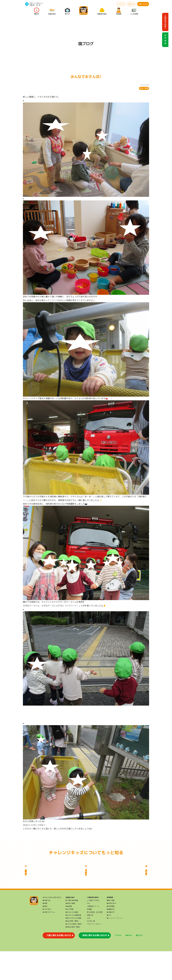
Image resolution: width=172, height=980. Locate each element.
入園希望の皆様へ (102, 11)
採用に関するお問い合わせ (95, 964)
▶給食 (45, 935)
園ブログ (67, 11)
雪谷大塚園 (144, 88)
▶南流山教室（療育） (73, 956)
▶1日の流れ (47, 938)
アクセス (121, 4)
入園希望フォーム (93, 935)
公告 (88, 947)
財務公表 (90, 944)
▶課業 (45, 932)
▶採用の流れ (111, 932)
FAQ (88, 932)
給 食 (38, 5)
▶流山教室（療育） (72, 950)
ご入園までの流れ (93, 929)
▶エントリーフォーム (114, 947)
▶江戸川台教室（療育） (74, 953)
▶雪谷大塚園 (70, 932)
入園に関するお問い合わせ (59, 964)
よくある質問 (134, 11)
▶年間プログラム (49, 941)
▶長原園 (69, 935)
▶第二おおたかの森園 (73, 947)
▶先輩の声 (111, 941)
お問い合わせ (143, 4)
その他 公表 (91, 950)
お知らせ (131, 4)
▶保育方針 (46, 929)
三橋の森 (32, 5)
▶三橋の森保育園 (72, 929)
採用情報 (119, 11)
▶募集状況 (111, 938)
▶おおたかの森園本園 (73, 944)
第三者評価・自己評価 (95, 941)
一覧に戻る (86, 839)
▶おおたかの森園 (72, 941)
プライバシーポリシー (95, 953)
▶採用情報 (111, 935)
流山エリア (40, 3)
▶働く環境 (111, 929)
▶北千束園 (69, 938)
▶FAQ (109, 944)
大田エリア (32, 3)
